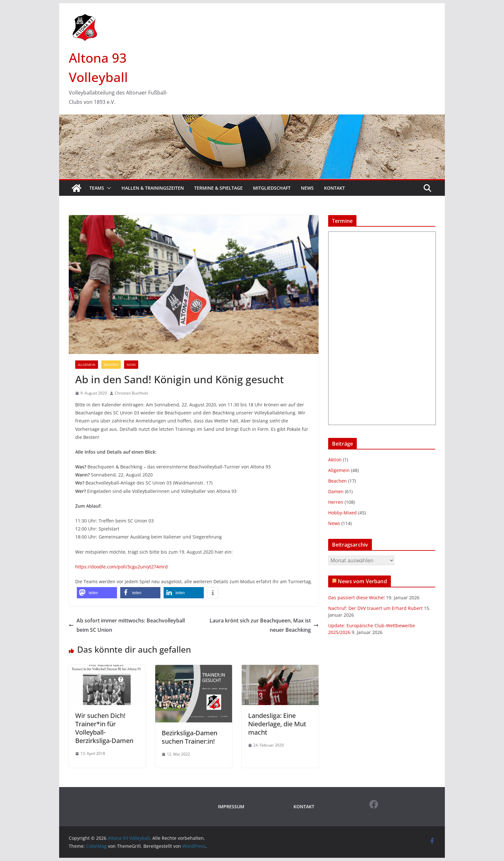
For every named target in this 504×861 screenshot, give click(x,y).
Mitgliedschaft (272, 188)
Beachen (111, 365)
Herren (336, 502)
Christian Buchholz (131, 393)
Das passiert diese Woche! (356, 598)
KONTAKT (304, 807)
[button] (108, 188)
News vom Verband (362, 581)
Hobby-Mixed (342, 513)
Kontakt (334, 188)
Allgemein (87, 365)
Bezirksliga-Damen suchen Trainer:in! (189, 737)
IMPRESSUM (231, 807)
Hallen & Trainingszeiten (153, 188)
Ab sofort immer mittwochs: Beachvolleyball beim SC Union (127, 625)
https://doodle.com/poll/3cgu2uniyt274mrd (122, 567)
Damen (336, 491)
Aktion (335, 460)
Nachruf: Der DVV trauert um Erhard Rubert (375, 608)
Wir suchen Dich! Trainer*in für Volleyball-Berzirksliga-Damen (104, 728)
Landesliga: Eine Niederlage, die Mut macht (277, 724)
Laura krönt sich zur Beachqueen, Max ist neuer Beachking (264, 625)
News (307, 188)
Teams (97, 188)
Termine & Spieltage (218, 188)
